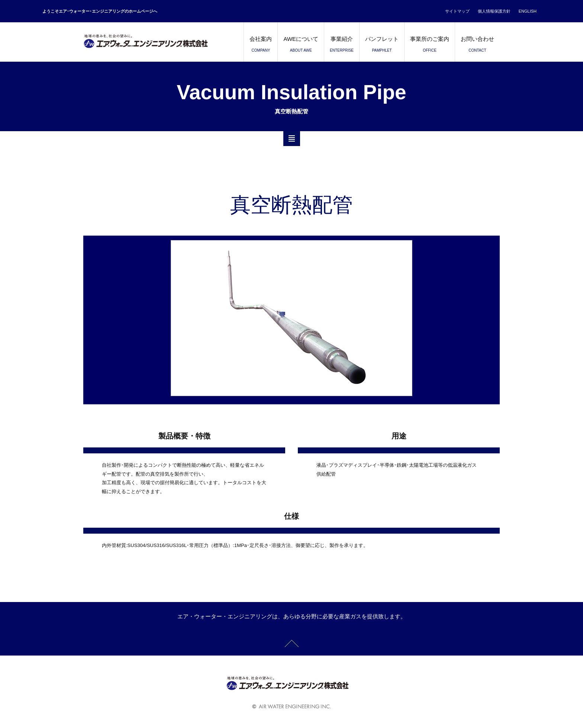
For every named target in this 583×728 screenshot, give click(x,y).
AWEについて (301, 46)
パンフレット (382, 46)
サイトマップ (457, 11)
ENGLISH (528, 11)
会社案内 (261, 46)
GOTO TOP (291, 643)
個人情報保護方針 (494, 11)
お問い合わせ (477, 46)
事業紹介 (342, 46)
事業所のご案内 (430, 46)
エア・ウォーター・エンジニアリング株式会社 (158, 42)
